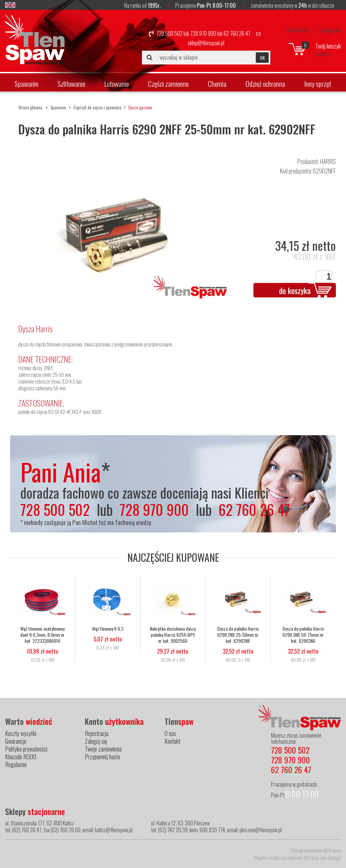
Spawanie (26, 84)
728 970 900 (203, 33)
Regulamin (16, 764)
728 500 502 (169, 33)
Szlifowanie (71, 84)
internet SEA (299, 858)
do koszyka (295, 290)
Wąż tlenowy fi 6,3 (108, 629)
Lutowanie (117, 84)
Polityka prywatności (26, 749)
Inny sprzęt (318, 84)
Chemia (217, 84)
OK (262, 58)
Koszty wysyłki (21, 733)
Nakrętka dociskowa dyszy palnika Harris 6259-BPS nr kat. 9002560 (173, 635)
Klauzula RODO (21, 757)
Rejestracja (97, 733)
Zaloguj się (331, 30)
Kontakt (172, 741)
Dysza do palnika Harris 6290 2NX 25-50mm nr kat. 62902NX (238, 635)
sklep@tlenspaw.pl (206, 43)
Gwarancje (16, 741)
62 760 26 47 (237, 33)
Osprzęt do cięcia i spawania (97, 107)
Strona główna (30, 107)
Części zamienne (168, 84)
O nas (170, 733)
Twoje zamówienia (103, 749)
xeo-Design (331, 858)
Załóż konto (297, 30)
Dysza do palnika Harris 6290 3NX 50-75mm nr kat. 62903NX (303, 635)
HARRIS (328, 161)
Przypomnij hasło (103, 757)
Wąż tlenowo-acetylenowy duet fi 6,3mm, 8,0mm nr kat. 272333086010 (42, 635)
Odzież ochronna (265, 84)
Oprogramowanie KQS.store (316, 850)
